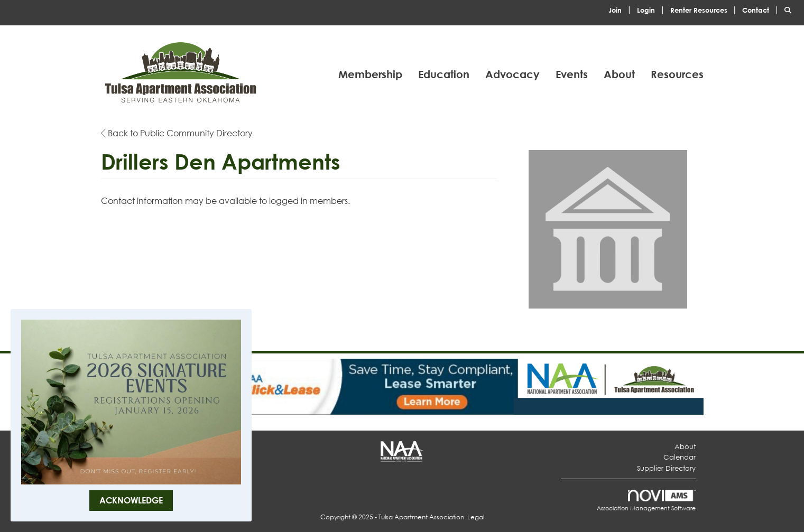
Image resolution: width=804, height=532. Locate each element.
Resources (677, 74)
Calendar (680, 457)
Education (444, 74)
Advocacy (512, 74)
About (619, 74)
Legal (476, 517)
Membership (370, 74)
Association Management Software (646, 501)
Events (572, 74)
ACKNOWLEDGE (131, 500)
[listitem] (622, 9)
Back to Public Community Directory (177, 133)
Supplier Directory (666, 468)
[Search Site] (790, 9)
